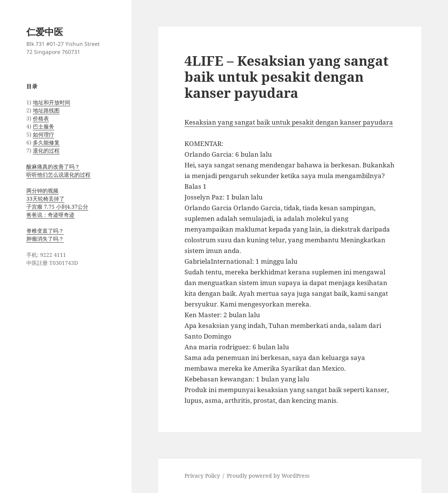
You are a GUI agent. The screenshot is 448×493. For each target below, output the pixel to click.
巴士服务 (44, 126)
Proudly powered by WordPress (268, 476)
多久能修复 (46, 142)
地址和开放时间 (52, 102)
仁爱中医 (45, 32)
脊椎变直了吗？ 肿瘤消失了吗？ (45, 235)
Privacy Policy (202, 476)
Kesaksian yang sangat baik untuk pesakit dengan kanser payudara (289, 122)
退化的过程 (46, 150)
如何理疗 (44, 134)
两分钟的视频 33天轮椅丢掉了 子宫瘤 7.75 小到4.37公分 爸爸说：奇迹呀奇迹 (57, 203)
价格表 (41, 118)
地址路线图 (46, 110)
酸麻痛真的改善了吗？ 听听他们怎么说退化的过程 (58, 170)
